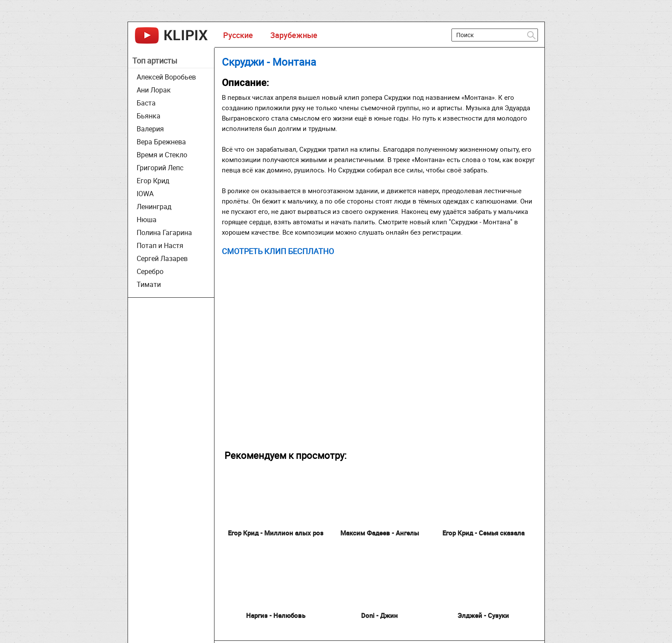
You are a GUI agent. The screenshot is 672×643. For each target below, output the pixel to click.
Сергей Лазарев (162, 258)
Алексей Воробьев (166, 77)
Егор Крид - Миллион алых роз (276, 533)
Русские (238, 35)
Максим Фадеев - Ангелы (380, 533)
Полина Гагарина (164, 232)
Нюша (147, 220)
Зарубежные (294, 35)
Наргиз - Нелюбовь (276, 615)
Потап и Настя (160, 245)
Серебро (150, 271)
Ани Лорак (154, 90)
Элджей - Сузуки (483, 615)
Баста (146, 103)
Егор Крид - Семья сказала (483, 533)
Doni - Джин (379, 615)
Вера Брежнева (161, 142)
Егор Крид (153, 181)
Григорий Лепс (160, 168)
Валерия (150, 129)
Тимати (149, 284)
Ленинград (154, 207)
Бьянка (149, 116)
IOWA (145, 194)
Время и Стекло (162, 155)
